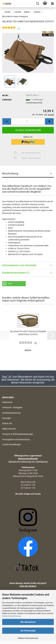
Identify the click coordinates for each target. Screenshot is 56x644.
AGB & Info (7, 423)
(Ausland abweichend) (34, 103)
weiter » (27, 12)
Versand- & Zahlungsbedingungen (18, 434)
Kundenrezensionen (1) (16, 273)
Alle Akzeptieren (28, 622)
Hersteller (7, 418)
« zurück (17, 12)
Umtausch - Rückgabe (12, 407)
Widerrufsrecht (9, 429)
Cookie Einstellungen (12, 444)
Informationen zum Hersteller (19, 265)
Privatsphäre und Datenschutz (16, 439)
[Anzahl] (28, 121)
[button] (7, 121)
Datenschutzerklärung (11, 616)
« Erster (7, 12)
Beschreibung (10, 173)
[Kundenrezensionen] (11, 29)
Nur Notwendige (28, 631)
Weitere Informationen (28, 638)
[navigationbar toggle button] (52, 4)
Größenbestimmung (11, 413)
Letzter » (38, 12)
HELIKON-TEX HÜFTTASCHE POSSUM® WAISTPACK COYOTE (28, 333)
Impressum (7, 402)
